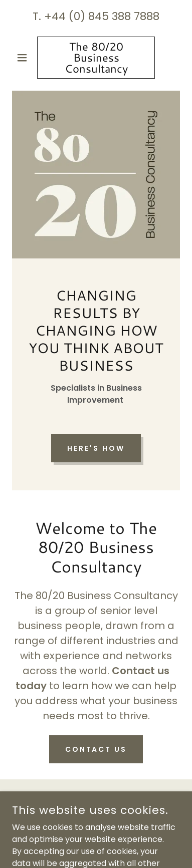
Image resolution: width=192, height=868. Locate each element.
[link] (96, 58)
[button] (25, 58)
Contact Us (96, 749)
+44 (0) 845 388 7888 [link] (102, 16)
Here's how (96, 448)
